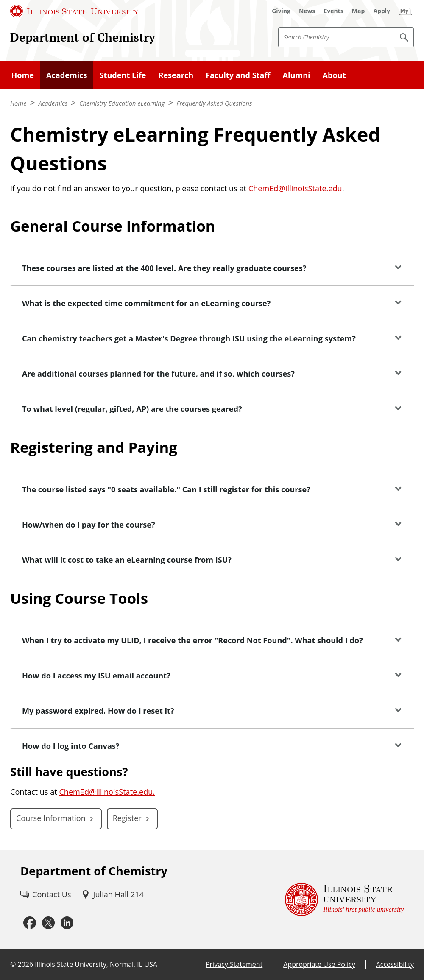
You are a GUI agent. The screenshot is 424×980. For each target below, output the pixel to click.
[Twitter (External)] (48, 923)
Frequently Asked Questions (214, 103)
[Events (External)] (334, 11)
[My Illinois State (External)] (405, 11)
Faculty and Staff (238, 75)
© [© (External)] (13, 964)
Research (176, 75)
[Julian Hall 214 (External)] (113, 895)
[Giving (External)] (281, 11)
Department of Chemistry (83, 37)
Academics (67, 75)
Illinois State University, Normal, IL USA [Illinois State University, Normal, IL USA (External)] (96, 964)
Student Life (123, 75)
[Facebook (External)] (30, 923)
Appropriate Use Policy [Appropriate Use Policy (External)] (319, 964)
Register (127, 818)
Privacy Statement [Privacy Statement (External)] (234, 964)
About (334, 75)
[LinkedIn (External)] (67, 923)
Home (23, 75)
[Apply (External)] (382, 11)
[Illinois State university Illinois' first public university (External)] (344, 900)
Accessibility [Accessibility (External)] (395, 964)
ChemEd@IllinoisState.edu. (107, 792)
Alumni (296, 75)
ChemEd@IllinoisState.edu (295, 188)
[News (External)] (307, 11)
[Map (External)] (358, 11)
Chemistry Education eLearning (122, 103)
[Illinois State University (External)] (75, 11)
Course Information (51, 818)
